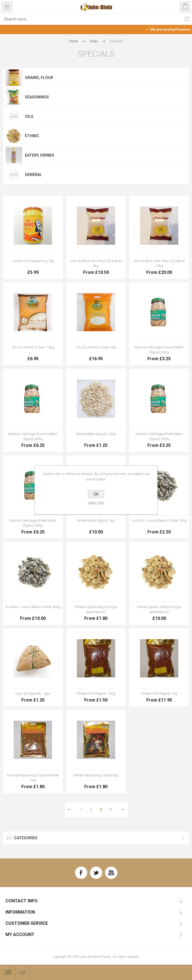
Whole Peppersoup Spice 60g (96, 775)
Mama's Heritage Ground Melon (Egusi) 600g (33, 436)
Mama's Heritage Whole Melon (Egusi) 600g (33, 523)
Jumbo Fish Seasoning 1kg (33, 261)
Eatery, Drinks (40, 155)
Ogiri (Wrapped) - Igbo (33, 693)
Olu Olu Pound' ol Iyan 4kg (96, 347)
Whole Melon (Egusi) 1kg (96, 520)
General (33, 175)
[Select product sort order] (23, 972)
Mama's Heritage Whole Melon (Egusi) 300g (159, 436)
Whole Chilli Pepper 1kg (159, 693)
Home (74, 41)
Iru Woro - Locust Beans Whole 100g (159, 520)
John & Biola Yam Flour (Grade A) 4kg (96, 263)
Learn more (96, 503)
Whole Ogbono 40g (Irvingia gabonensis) (96, 609)
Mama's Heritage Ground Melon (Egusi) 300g (159, 350)
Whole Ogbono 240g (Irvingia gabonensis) (159, 609)
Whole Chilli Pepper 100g (96, 693)
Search (187, 19)
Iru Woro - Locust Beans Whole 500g (33, 607)
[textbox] (91, 19)
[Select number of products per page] (8, 972)
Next (122, 810)
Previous (70, 810)
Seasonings (37, 97)
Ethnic (32, 136)
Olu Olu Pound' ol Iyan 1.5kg (33, 347)
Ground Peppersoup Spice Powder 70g (33, 778)
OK (96, 494)
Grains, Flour (39, 78)
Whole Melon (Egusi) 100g (96, 434)
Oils (29, 116)
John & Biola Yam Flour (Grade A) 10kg (159, 263)
